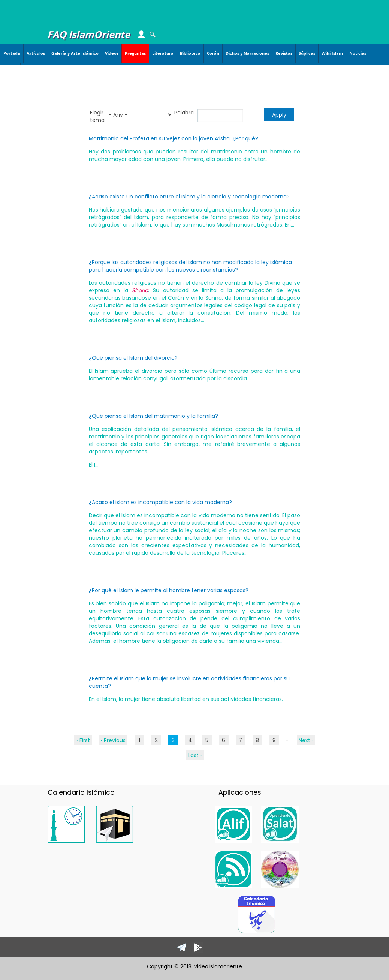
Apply (279, 115)
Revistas (284, 53)
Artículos (36, 53)
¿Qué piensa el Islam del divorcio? (133, 358)
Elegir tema (97, 116)
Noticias (358, 53)
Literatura (163, 53)
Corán (213, 53)
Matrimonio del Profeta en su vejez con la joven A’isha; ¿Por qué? (174, 138)
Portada (12, 53)
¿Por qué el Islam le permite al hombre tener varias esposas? (169, 590)
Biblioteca (190, 53)
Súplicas (307, 53)
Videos (112, 53)
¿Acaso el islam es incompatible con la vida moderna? (160, 502)
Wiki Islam (332, 53)
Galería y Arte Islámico (75, 53)
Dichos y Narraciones (247, 53)
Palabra (184, 113)
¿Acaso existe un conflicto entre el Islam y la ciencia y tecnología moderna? (189, 197)
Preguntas (135, 53)
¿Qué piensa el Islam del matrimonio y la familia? (153, 416)
